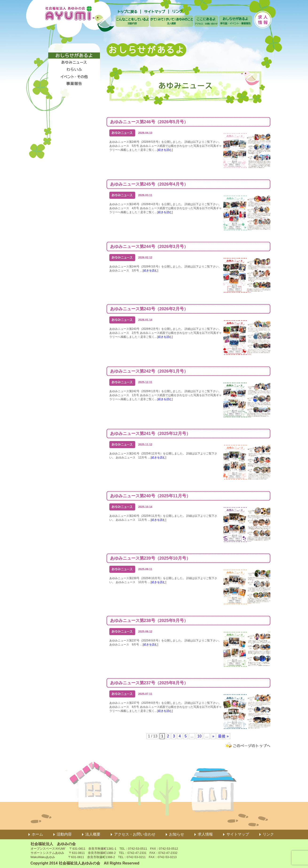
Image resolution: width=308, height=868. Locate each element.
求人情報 (205, 834)
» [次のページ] (213, 736)
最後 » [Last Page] (223, 736)
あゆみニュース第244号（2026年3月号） (149, 247)
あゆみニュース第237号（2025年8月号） (149, 683)
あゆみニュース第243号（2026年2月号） (149, 309)
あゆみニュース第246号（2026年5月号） (149, 122)
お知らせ (177, 834)
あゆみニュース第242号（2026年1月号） (149, 371)
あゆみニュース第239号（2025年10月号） (150, 558)
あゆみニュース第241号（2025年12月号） (150, 434)
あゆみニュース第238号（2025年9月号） (149, 621)
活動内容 (64, 834)
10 (199, 736)
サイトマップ (238, 834)
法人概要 (93, 834)
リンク (268, 834)
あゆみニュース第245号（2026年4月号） (149, 184)
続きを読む (165, 150)
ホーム (37, 834)
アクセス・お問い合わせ (135, 834)
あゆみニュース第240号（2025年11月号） (150, 496)
